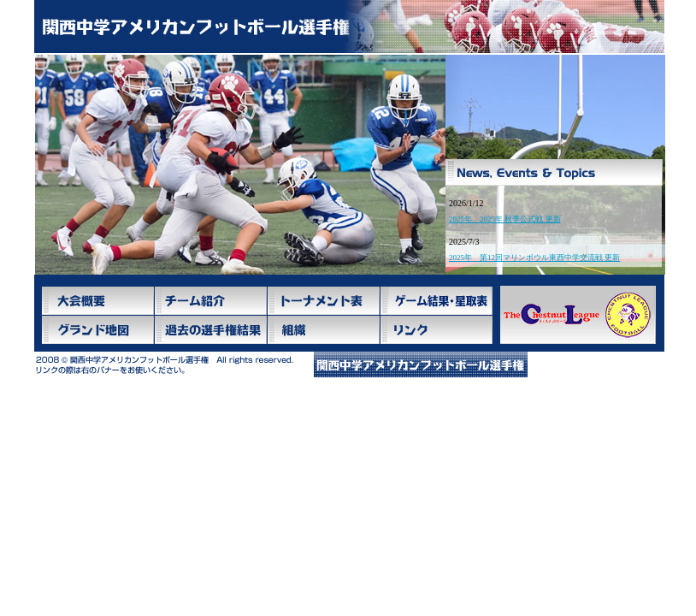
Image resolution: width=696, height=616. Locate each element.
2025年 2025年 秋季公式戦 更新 (505, 219)
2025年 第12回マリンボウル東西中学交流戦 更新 (534, 258)
